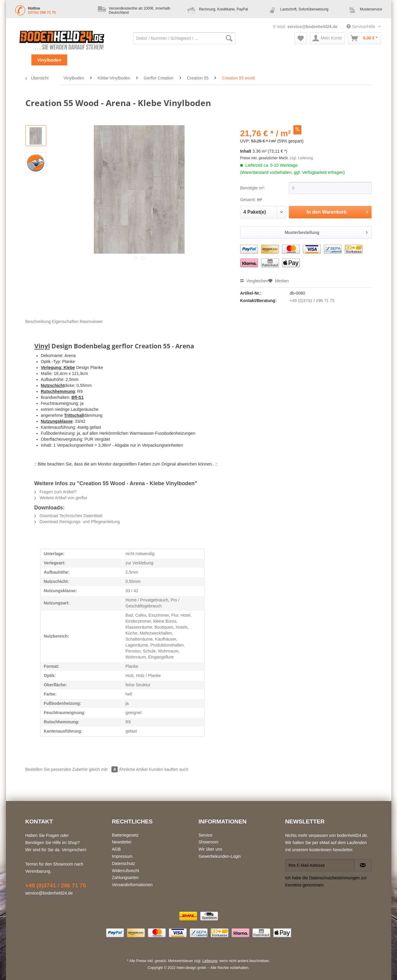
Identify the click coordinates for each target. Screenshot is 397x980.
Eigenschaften (65, 321)
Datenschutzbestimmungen (335, 878)
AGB (117, 849)
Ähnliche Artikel (133, 769)
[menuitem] (184, 41)
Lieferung (210, 961)
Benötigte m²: (253, 188)
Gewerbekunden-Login (220, 856)
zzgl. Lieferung (301, 158)
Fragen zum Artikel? (56, 492)
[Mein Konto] (328, 38)
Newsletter (122, 842)
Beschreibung (38, 321)
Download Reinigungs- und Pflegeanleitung (77, 522)
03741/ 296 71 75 (42, 13)
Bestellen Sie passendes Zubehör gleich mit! (72, 769)
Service (206, 835)
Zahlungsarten (125, 878)
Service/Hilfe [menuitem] (361, 27)
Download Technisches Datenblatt (69, 516)
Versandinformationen (132, 885)
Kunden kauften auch (168, 769)
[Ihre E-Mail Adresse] (320, 865)
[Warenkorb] (364, 38)
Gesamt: (248, 200)
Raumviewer (91, 321)
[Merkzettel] (301, 38)
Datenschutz (124, 863)
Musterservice (371, 9)
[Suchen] (229, 38)
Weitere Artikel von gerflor (61, 498)
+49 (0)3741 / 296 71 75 (312, 301)
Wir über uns (210, 849)
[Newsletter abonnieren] (363, 865)
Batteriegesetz (125, 835)
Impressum (122, 856)
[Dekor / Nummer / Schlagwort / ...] (184, 38)
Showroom (209, 842)
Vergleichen (254, 281)
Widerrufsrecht (126, 871)
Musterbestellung (326, 231)
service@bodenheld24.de (313, 27)
